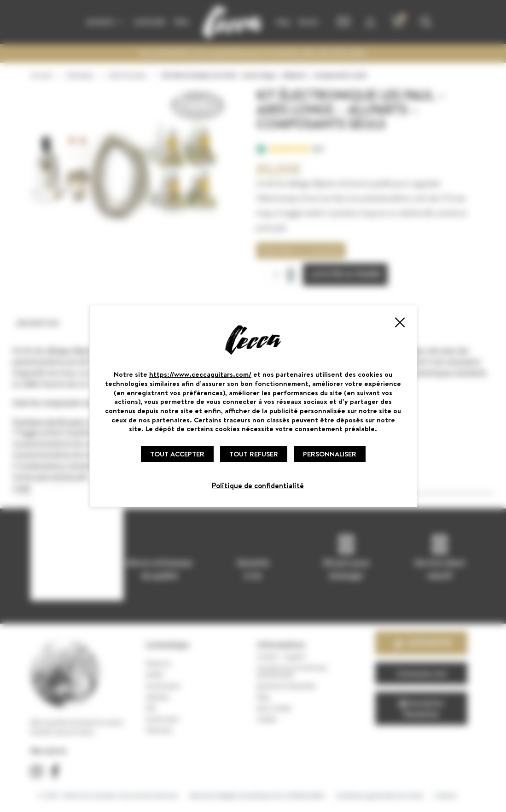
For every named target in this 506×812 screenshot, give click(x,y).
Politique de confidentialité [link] (258, 485)
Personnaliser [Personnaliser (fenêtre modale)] (330, 454)
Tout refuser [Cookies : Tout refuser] (254, 454)
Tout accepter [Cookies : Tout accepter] (177, 454)
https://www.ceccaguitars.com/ (200, 374)
